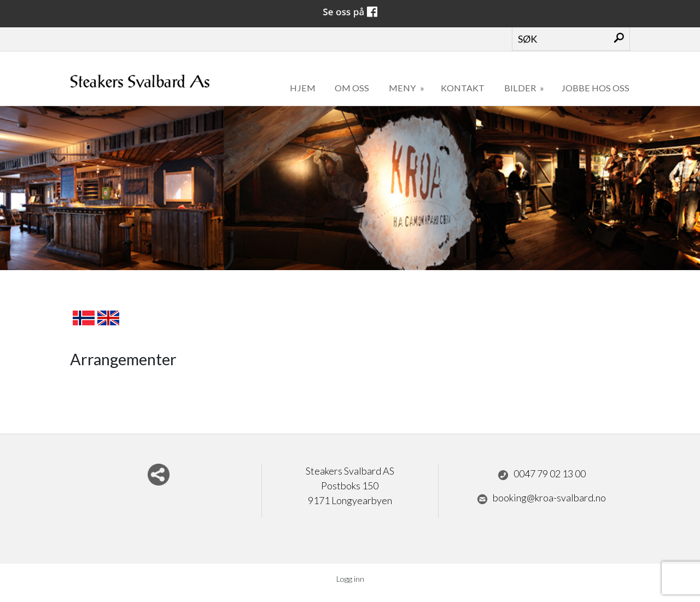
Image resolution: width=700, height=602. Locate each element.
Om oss (352, 88)
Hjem (303, 88)
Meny (403, 88)
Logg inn (350, 579)
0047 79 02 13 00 (542, 474)
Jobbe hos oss (595, 88)
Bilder (521, 88)
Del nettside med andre (159, 475)
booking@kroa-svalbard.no (541, 498)
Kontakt (463, 88)
